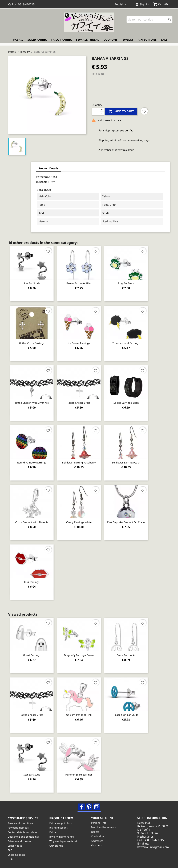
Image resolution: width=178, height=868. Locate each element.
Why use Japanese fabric (64, 841)
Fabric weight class (61, 823)
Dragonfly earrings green (80, 654)
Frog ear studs (128, 282)
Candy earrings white (80, 521)
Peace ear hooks (128, 654)
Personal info (99, 823)
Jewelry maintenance (62, 836)
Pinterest (89, 806)
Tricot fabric (61, 41)
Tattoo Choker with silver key (32, 402)
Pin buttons (147, 41)
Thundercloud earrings (128, 342)
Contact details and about (23, 832)
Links (11, 859)
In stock (24, 181)
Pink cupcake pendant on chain (128, 521)
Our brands (57, 845)
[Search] (149, 21)
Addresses (98, 841)
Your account (103, 818)
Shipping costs (17, 855)
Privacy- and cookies (20, 841)
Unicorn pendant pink (80, 713)
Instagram (97, 806)
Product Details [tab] (31, 167)
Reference (26, 176)
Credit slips (98, 836)
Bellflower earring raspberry (80, 461)
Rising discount (59, 827)
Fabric (18, 41)
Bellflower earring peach (128, 461)
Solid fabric (37, 41)
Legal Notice (15, 845)
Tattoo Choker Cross (80, 402)
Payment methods (19, 827)
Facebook (82, 806)
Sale (164, 41)
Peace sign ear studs (128, 713)
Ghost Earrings (32, 654)
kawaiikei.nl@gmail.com (155, 850)
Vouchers (97, 845)
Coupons (111, 41)
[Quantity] (96, 111)
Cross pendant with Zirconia (32, 521)
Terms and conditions (21, 823)
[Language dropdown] (121, 5)
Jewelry (128, 41)
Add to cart (121, 111)
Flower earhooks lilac (80, 282)
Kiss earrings (32, 581)
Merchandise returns (104, 827)
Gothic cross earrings (32, 342)
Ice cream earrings (80, 342)
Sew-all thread (88, 41)
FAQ (11, 850)
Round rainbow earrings (32, 461)
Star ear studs (32, 282)
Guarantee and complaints (24, 836)
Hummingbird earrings (80, 773)
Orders (96, 832)
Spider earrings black (128, 402)
